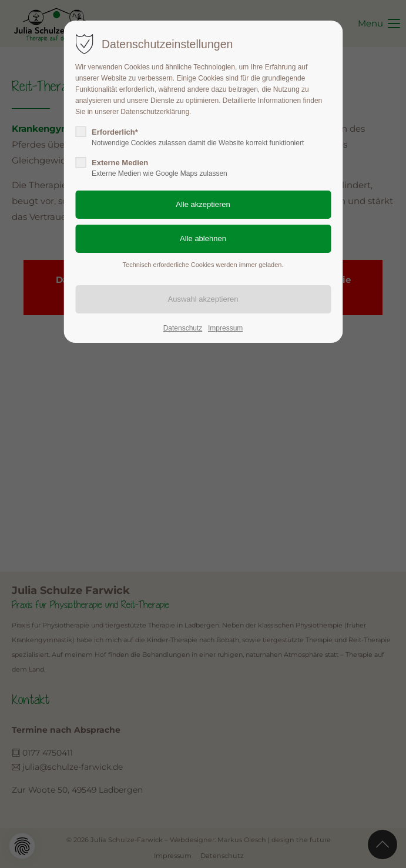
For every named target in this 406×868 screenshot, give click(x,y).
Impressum (225, 328)
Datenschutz (183, 328)
